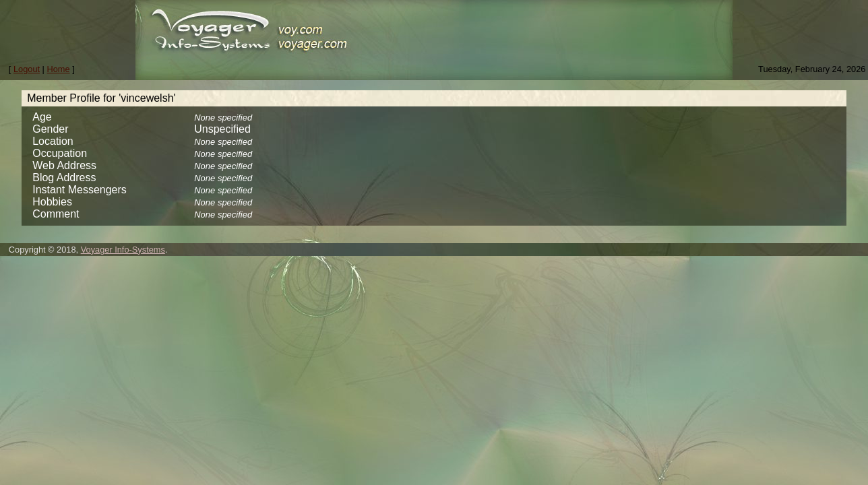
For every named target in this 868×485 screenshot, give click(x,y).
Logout (27, 69)
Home (59, 69)
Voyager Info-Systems (123, 250)
